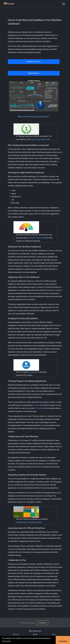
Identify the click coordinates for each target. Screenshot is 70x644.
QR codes (36, 405)
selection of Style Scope (37, 238)
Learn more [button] (6, 641)
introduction (33, 372)
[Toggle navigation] (64, 4)
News (54, 634)
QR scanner (39, 408)
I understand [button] (63, 640)
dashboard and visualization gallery (29, 522)
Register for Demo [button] (34, 62)
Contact (35, 634)
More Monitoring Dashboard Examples (34, 117)
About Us (16, 634)
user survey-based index (41, 139)
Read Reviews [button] (34, 73)
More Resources (35, 631)
